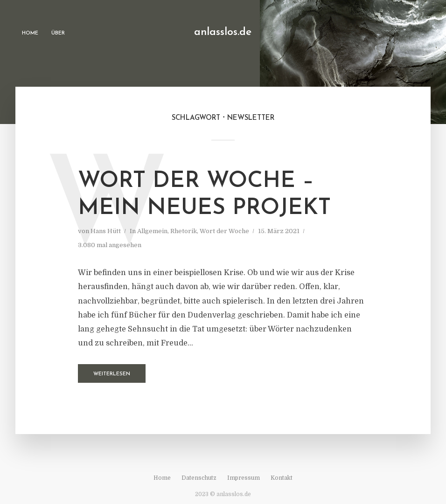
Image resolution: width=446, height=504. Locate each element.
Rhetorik (184, 231)
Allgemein (152, 231)
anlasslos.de (223, 32)
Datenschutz (199, 478)
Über (58, 33)
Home (30, 33)
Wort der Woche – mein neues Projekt (204, 195)
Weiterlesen (112, 374)
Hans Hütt (106, 231)
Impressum (244, 478)
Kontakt (282, 478)
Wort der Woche (224, 231)
